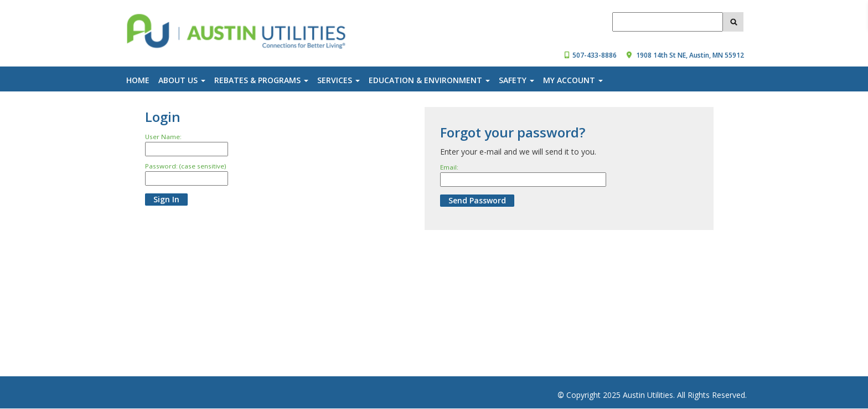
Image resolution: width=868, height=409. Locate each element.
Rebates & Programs (261, 80)
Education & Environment (429, 80)
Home (138, 80)
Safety (516, 80)
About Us (182, 80)
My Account (573, 80)
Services (339, 80)
